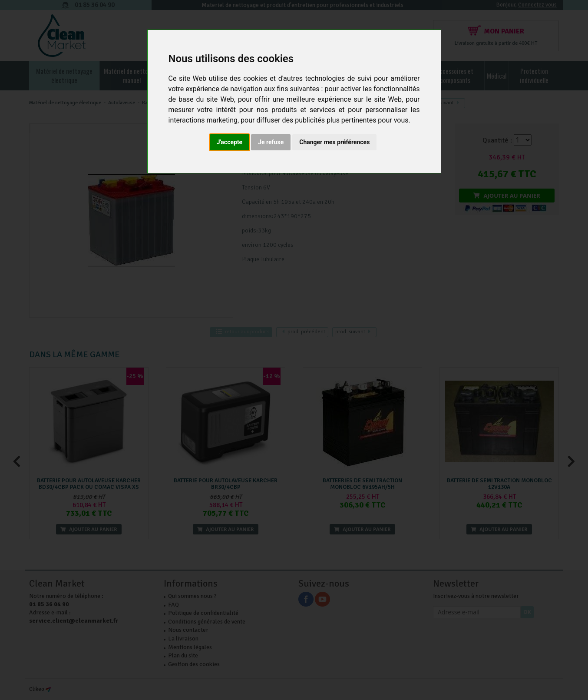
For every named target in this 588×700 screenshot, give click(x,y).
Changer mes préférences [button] (334, 142)
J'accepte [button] (230, 142)
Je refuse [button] (271, 142)
